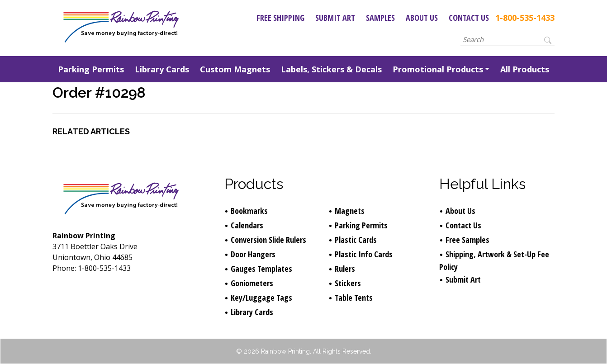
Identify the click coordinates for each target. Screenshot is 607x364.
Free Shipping (280, 18)
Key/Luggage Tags (261, 298)
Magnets (350, 211)
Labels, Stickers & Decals (331, 69)
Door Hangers (253, 254)
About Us (422, 18)
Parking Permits (91, 69)
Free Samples (467, 240)
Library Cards (162, 69)
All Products (525, 69)
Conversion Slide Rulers (268, 240)
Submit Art (335, 18)
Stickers (348, 283)
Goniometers (252, 283)
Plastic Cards (356, 240)
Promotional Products (438, 69)
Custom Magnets (235, 69)
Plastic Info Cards (364, 254)
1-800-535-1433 (525, 18)
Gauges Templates (261, 269)
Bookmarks (249, 211)
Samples (380, 18)
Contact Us (469, 18)
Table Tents (354, 298)
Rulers (345, 269)
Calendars (247, 225)
